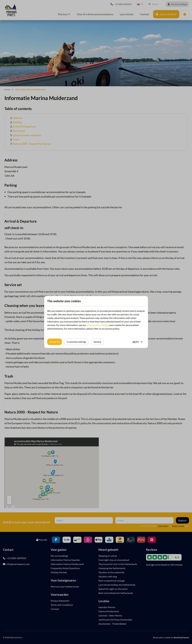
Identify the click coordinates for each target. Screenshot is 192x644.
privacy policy (93, 325)
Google (105, 325)
